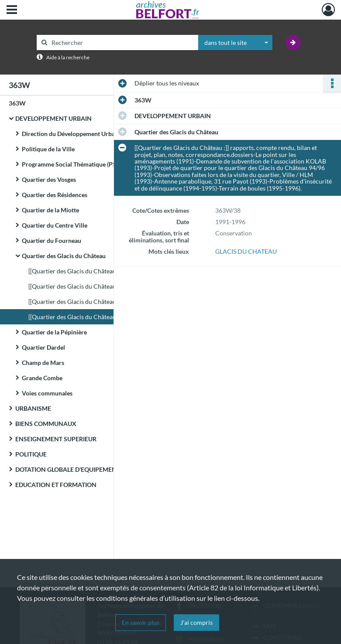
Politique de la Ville (48, 149)
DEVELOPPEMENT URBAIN (53, 118)
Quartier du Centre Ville (55, 225)
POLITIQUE (31, 454)
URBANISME (33, 408)
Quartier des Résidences (55, 195)
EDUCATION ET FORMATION (56, 485)
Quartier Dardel (43, 347)
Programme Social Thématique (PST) (72, 164)
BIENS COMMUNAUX (46, 424)
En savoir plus (141, 622)
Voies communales (47, 393)
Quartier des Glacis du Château (64, 256)
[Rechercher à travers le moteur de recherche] (122, 43)
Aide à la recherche (68, 57)
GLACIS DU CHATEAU (246, 251)
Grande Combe (42, 378)
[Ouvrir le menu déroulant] (12, 10)
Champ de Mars (43, 363)
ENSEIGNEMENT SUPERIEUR (56, 439)
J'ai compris (196, 622)
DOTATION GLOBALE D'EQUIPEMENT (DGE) (76, 469)
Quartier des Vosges (49, 179)
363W (17, 103)
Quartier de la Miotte (50, 210)
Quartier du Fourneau (52, 240)
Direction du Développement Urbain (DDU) (80, 134)
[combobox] (235, 43)
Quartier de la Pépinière (54, 332)
